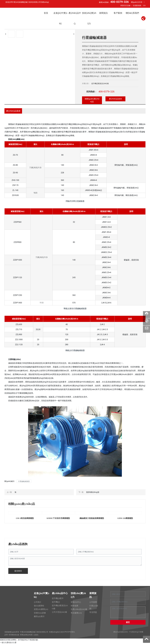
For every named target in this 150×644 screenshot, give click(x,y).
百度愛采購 (137, 6)
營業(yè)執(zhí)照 (26, 635)
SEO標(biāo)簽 (14, 635)
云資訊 (36, 635)
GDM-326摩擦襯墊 (125, 518)
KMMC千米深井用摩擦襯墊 (58, 518)
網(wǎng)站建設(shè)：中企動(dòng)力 (127, 632)
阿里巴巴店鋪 (125, 6)
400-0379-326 (106, 91)
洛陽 (142, 632)
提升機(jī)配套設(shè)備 (100, 83)
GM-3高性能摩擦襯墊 (25, 518)
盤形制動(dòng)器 (93, 492)
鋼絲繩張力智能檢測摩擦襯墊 (92, 518)
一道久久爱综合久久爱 (8, 642)
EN (144, 6)
